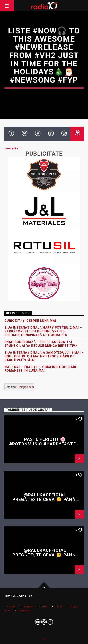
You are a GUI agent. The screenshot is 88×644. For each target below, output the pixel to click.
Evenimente (25, 611)
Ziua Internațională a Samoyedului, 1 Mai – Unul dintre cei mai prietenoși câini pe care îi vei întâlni (44, 356)
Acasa (12, 607)
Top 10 (59, 607)
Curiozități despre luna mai (30, 321)
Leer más (11, 148)
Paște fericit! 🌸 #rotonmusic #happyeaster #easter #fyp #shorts (44, 444)
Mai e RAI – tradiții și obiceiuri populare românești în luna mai (41, 369)
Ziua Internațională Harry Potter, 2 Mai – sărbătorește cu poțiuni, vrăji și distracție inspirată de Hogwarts (43, 331)
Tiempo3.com (26, 387)
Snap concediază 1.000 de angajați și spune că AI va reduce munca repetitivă (41, 344)
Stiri (44, 607)
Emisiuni (29, 607)
